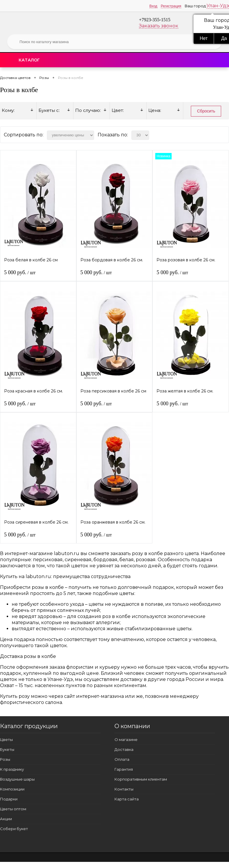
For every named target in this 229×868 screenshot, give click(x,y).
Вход (153, 6)
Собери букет (14, 829)
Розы (5, 759)
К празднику (12, 769)
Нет (204, 38)
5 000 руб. (20, 272)
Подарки (9, 799)
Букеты (7, 749)
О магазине (126, 740)
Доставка (124, 749)
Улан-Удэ (218, 6)
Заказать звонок (159, 26)
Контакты (124, 789)
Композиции (12, 789)
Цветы (6, 740)
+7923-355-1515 (155, 20)
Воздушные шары (17, 779)
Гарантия (124, 769)
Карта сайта (127, 799)
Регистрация (171, 6)
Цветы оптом (13, 809)
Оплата (122, 759)
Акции (6, 819)
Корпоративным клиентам (141, 779)
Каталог (29, 60)
